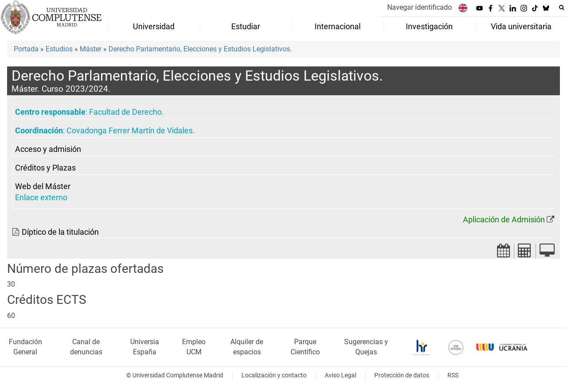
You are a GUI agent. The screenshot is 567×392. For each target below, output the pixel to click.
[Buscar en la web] (562, 8)
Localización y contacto (274, 375)
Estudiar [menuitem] (246, 27)
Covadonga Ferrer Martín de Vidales (130, 131)
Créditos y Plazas (45, 168)
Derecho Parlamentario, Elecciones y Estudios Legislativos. (200, 49)
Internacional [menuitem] (338, 27)
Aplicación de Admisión (504, 220)
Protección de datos (402, 375)
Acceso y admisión (48, 149)
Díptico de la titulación (60, 232)
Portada (26, 49)
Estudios (59, 49)
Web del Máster (43, 186)
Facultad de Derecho (125, 112)
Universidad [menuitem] (154, 27)
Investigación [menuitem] (429, 27)
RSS (453, 375)
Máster (91, 49)
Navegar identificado (419, 7)
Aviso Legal (340, 375)
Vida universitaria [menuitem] (521, 27)
